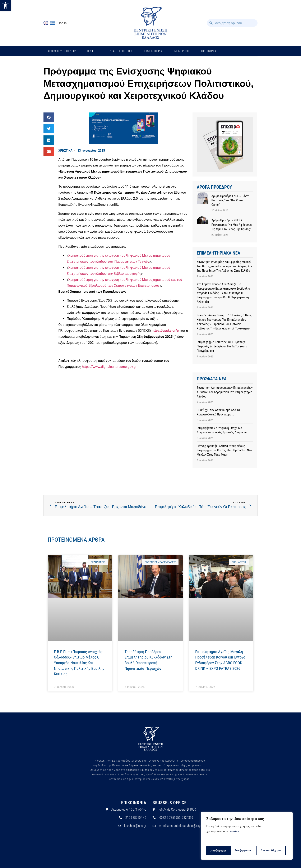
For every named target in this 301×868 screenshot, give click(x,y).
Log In (63, 23)
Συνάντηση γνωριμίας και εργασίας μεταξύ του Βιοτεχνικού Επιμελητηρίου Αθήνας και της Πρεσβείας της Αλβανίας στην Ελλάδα (224, 266)
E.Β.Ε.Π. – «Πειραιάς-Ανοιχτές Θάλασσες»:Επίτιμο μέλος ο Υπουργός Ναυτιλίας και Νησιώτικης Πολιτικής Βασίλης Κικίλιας (79, 663)
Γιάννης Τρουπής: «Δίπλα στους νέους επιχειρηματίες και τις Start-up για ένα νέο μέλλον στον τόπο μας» (224, 450)
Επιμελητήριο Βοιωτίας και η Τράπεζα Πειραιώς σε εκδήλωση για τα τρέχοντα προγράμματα (222, 346)
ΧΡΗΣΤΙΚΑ (65, 151)
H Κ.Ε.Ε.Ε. (93, 51)
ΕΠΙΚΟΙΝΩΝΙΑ (208, 51)
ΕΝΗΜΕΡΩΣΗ (181, 51)
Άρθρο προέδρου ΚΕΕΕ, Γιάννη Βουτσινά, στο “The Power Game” (230, 200)
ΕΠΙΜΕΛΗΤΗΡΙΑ (153, 51)
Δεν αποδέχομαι (247, 851)
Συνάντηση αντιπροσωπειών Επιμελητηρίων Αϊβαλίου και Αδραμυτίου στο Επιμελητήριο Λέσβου (225, 392)
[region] (247, 836)
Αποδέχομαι (275, 851)
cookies (234, 832)
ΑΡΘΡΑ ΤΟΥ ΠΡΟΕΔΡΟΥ (62, 51)
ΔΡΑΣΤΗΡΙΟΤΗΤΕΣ (121, 51)
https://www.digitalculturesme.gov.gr (109, 367)
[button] (5, 5)
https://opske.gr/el (166, 331)
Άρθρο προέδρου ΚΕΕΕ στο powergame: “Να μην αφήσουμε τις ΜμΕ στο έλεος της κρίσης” (231, 225)
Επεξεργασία (218, 851)
